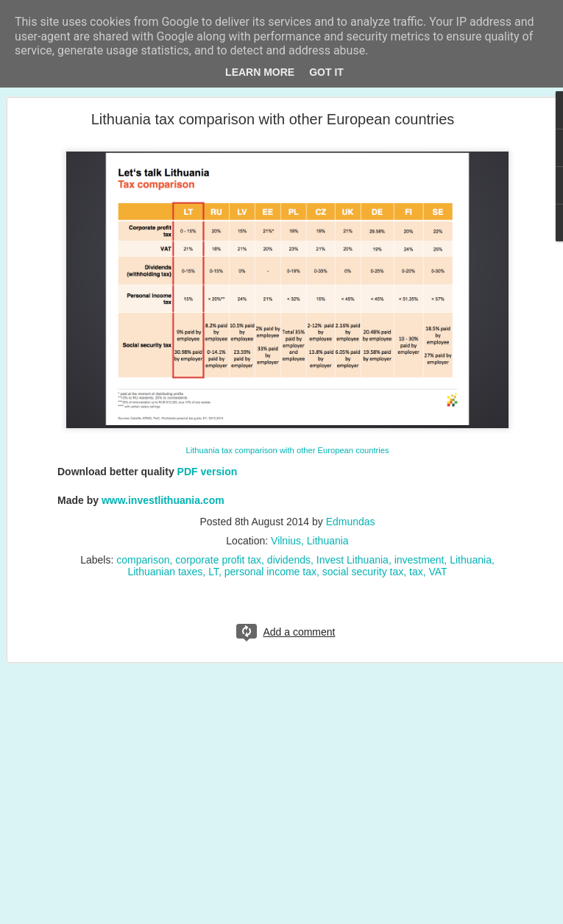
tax (416, 572)
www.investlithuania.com (163, 500)
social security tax (363, 572)
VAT (438, 572)
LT (213, 572)
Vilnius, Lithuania (310, 541)
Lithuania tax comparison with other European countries (273, 119)
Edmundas (351, 522)
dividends (289, 560)
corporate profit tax (218, 560)
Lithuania (471, 560)
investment (419, 560)
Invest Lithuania (353, 560)
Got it (326, 72)
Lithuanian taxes (165, 572)
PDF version (208, 472)
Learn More (260, 72)
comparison (143, 560)
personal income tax (270, 572)
